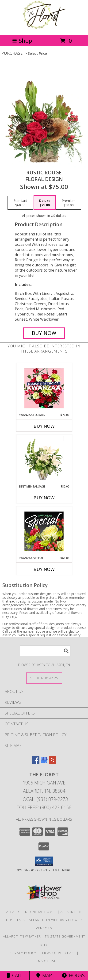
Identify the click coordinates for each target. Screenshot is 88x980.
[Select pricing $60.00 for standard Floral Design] (20, 203)
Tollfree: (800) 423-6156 (44, 807)
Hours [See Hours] (73, 975)
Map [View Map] (44, 975)
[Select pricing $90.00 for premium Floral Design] (69, 203)
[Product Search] (45, 651)
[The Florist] (44, 28)
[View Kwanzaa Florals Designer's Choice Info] (44, 388)
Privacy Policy (23, 953)
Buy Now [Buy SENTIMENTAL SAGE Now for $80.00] (44, 498)
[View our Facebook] (36, 762)
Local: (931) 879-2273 (44, 799)
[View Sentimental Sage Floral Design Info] (44, 460)
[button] (44, 861)
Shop (22, 40)
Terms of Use (44, 961)
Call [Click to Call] (15, 975)
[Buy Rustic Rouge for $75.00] (44, 333)
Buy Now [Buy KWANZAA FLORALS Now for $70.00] (44, 426)
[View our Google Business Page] (44, 762)
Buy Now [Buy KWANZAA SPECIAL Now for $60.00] (44, 569)
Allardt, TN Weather (22, 936)
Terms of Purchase (58, 953)
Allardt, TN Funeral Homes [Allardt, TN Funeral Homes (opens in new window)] (32, 912)
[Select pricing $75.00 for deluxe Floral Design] (45, 203)
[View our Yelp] (53, 762)
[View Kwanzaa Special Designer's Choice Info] (44, 531)
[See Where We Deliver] (44, 678)
